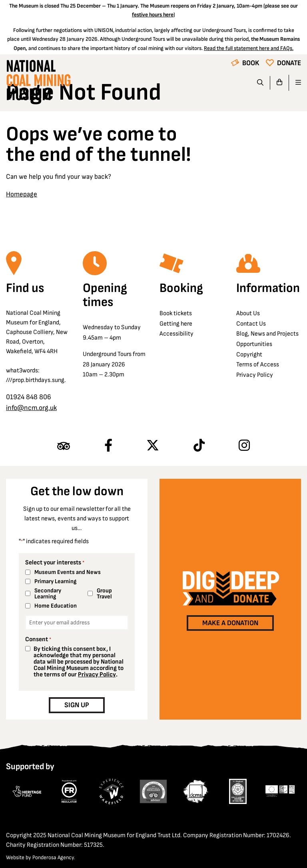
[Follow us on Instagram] (244, 446)
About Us (248, 313)
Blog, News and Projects (267, 334)
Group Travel (104, 594)
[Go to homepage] (38, 82)
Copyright (249, 355)
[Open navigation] (295, 83)
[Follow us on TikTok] (199, 446)
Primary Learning (55, 581)
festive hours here (153, 15)
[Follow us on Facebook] (108, 446)
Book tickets (176, 313)
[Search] (260, 83)
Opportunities (254, 344)
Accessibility (176, 334)
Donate (289, 63)
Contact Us (251, 324)
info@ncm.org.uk (31, 408)
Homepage (22, 194)
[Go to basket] (280, 83)
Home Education (56, 606)
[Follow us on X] (153, 446)
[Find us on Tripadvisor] (64, 446)
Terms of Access (258, 365)
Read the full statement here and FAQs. (249, 48)
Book (251, 63)
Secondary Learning (48, 594)
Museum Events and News (68, 572)
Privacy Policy (255, 375)
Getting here (176, 324)
